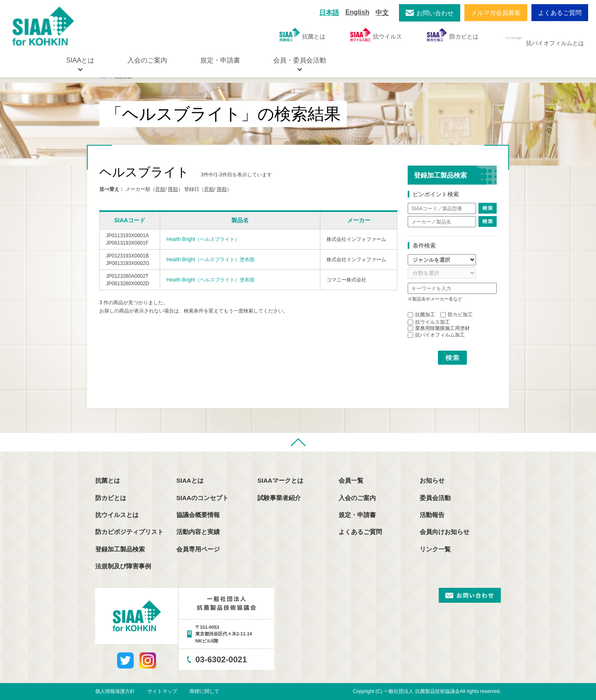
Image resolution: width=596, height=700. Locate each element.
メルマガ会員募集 (496, 13)
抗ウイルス (376, 35)
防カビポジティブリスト (129, 532)
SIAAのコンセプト (202, 498)
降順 (173, 189)
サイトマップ (162, 691)
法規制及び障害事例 (123, 566)
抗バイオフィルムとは (544, 38)
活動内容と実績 (198, 532)
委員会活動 (435, 498)
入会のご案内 (147, 60)
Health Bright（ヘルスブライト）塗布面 (210, 260)
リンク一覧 (435, 549)
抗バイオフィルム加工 (436, 335)
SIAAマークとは (280, 480)
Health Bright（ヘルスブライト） (203, 239)
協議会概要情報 (198, 515)
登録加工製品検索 (120, 549)
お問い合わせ (435, 13)
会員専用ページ (198, 549)
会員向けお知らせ (445, 532)
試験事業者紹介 (279, 498)
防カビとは (453, 35)
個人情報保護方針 (115, 691)
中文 (382, 13)
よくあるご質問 (560, 13)
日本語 (329, 13)
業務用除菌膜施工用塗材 (439, 328)
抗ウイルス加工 (429, 322)
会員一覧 (351, 480)
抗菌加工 (421, 315)
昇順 (160, 189)
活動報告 (432, 515)
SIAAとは (190, 480)
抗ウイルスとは (117, 515)
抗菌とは (302, 35)
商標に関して (204, 691)
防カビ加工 (457, 315)
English (357, 12)
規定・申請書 (220, 60)
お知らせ (432, 480)
